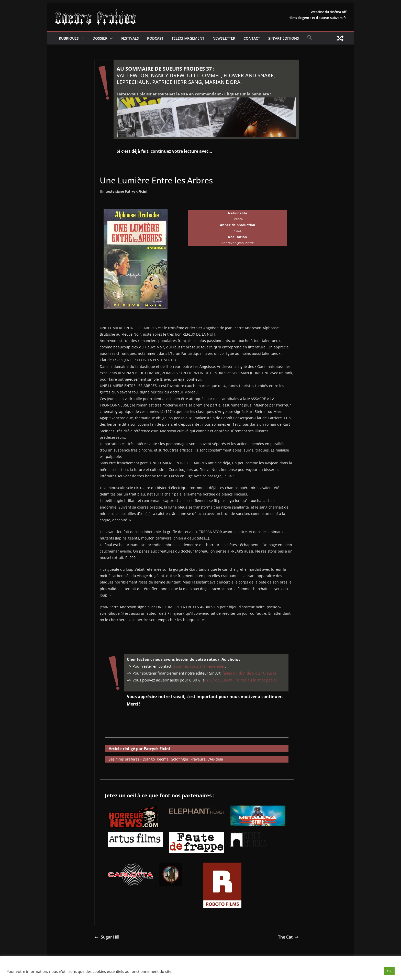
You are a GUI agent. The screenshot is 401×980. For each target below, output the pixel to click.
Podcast (155, 38)
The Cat (288, 937)
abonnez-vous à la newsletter (199, 666)
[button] (82, 38)
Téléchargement (188, 38)
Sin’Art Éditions (284, 38)
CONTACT (252, 38)
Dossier (100, 38)
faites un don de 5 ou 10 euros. (250, 673)
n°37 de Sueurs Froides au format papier (241, 680)
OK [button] (389, 971)
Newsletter (224, 38)
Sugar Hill (107, 937)
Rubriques (69, 38)
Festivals (130, 38)
